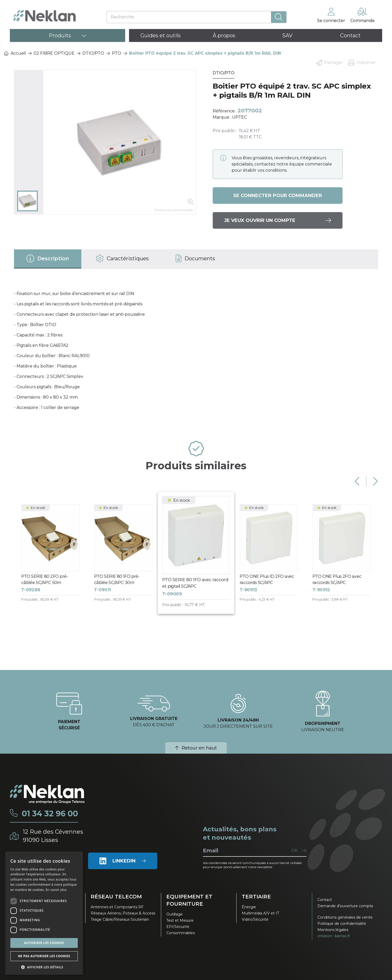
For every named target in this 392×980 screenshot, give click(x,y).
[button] (44, 967)
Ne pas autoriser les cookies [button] (44, 956)
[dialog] (44, 913)
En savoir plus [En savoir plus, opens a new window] (56, 890)
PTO (117, 53)
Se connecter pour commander (278, 196)
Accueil (15, 53)
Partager (330, 63)
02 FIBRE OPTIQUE (54, 53)
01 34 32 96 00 (50, 814)
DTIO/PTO (93, 53)
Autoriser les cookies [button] (44, 943)
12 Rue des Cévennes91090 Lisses (53, 836)
